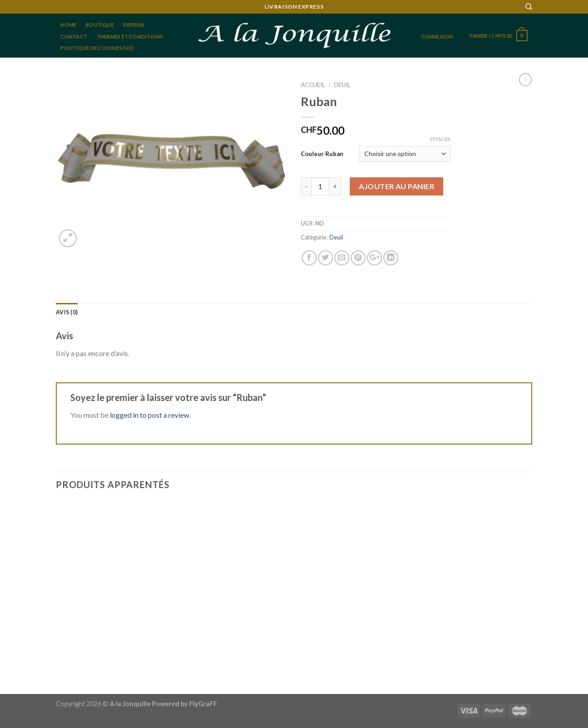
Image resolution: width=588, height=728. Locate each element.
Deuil (342, 85)
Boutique (100, 25)
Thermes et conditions (130, 37)
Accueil (313, 85)
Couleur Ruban (322, 154)
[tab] (67, 312)
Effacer (440, 139)
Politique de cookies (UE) (97, 48)
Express (134, 25)
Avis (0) (67, 312)
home (68, 25)
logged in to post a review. (150, 415)
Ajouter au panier (397, 186)
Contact (74, 37)
